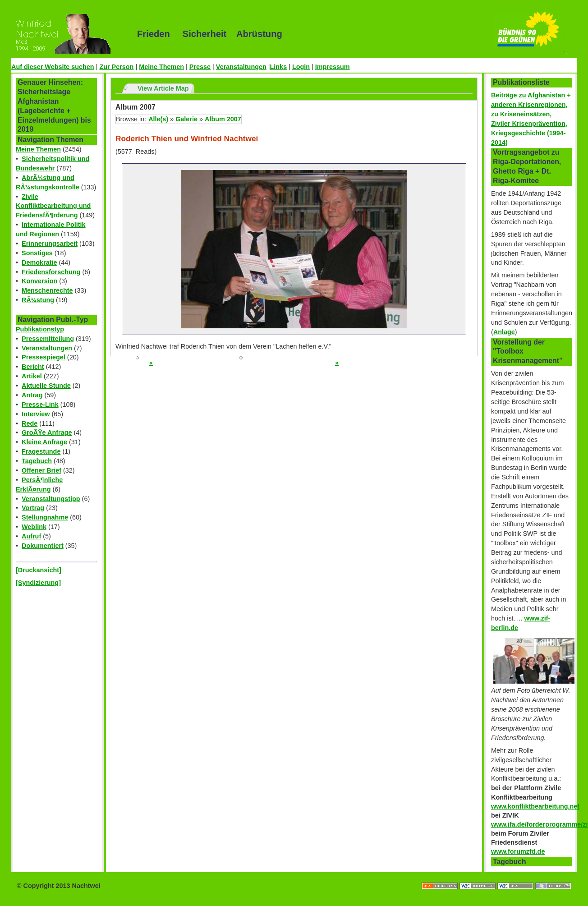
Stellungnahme (45, 517)
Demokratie (39, 262)
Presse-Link (40, 405)
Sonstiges (37, 253)
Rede (30, 423)
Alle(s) (158, 119)
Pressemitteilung (48, 339)
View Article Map (163, 88)
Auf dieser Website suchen (53, 67)
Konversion (39, 281)
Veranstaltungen (241, 67)
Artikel (32, 376)
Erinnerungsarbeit (50, 244)
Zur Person (116, 67)
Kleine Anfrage (44, 442)
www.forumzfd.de (518, 851)
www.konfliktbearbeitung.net (535, 806)
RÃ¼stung (38, 300)
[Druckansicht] (39, 570)
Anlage (504, 332)
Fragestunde (41, 451)
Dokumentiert (43, 546)
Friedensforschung (51, 272)
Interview (36, 414)
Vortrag (33, 508)
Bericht (33, 367)
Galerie (186, 119)
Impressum (333, 67)
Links (279, 67)
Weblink (34, 527)
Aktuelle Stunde (46, 386)
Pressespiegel (44, 357)
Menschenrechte (47, 290)
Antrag (32, 395)
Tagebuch (37, 461)
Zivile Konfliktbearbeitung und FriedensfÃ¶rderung (53, 206)
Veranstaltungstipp (51, 499)
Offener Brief (41, 470)
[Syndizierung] (38, 583)
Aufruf (31, 536)
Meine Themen (161, 67)
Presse (200, 67)
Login (301, 67)
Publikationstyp (40, 329)
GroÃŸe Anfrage (47, 432)
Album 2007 (223, 119)
